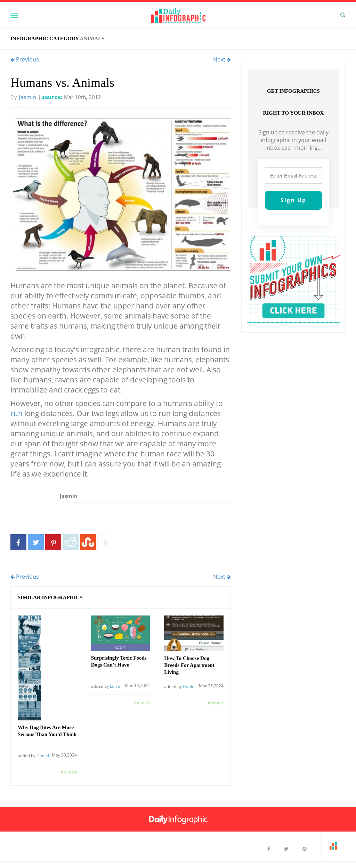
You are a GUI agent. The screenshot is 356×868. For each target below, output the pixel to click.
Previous (25, 59)
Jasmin (28, 97)
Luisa (115, 686)
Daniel (43, 756)
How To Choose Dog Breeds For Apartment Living (189, 665)
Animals (92, 39)
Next (222, 59)
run (17, 413)
